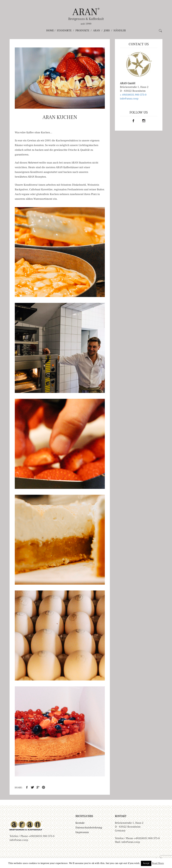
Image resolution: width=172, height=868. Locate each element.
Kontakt (80, 823)
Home (50, 31)
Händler (120, 31)
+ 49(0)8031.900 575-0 (133, 95)
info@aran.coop (129, 99)
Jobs (107, 31)
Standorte (64, 31)
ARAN (86, 12)
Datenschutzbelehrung (89, 828)
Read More (158, 863)
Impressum (82, 832)
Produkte (82, 31)
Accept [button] (146, 863)
